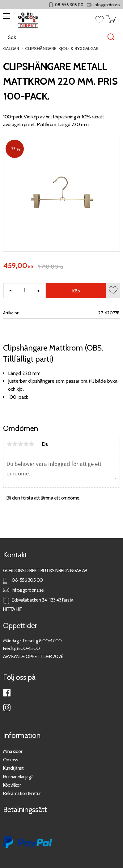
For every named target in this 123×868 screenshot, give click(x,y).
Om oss (11, 760)
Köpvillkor (12, 785)
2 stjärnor (15, 444)
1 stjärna (9, 444)
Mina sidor (13, 751)
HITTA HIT (13, 609)
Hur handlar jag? (18, 777)
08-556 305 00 (83, 5)
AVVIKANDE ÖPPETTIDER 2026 (33, 656)
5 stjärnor (32, 444)
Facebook (7, 693)
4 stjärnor (26, 444)
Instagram (7, 708)
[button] (5, 18)
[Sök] (111, 37)
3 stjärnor (20, 444)
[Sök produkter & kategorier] (55, 37)
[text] (18, 266)
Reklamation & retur (22, 793)
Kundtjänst (13, 768)
